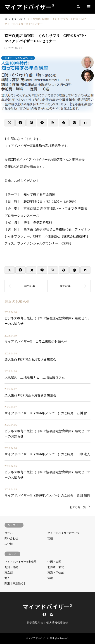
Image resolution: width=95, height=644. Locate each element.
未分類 (9, 544)
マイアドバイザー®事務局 (20, 562)
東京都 (9, 573)
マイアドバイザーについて (64, 533)
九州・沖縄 (11, 567)
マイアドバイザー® (48, 606)
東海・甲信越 (56, 573)
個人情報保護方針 (57, 623)
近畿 (50, 578)
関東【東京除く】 (15, 583)
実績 (50, 538)
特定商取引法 (35, 623)
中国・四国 (54, 562)
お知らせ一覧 (78, 507)
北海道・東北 (56, 567)
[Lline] (42, 123)
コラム (9, 533)
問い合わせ (11, 538)
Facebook (44, 614)
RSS (51, 614)
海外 (7, 578)
